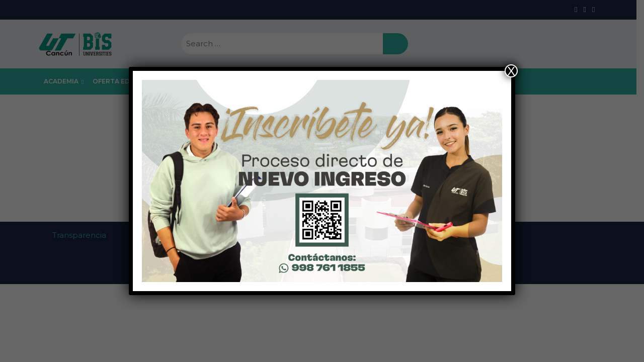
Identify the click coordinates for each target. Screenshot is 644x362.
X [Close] (511, 71)
